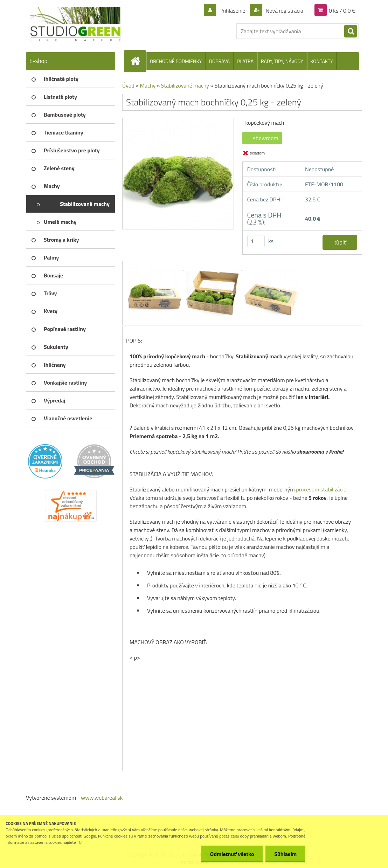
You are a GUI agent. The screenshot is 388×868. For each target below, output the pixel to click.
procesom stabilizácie (321, 489)
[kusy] (256, 241)
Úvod (128, 85)
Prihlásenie (232, 11)
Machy (148, 85)
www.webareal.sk (102, 798)
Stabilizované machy (185, 85)
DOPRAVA (219, 61)
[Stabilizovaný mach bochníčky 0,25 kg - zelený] (178, 120)
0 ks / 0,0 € (342, 11)
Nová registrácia (284, 11)
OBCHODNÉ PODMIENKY (176, 61)
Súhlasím (285, 854)
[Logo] (74, 25)
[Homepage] (138, 61)
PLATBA (245, 61)
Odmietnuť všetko (232, 854)
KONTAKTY (322, 61)
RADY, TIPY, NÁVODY (282, 61)
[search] (351, 32)
